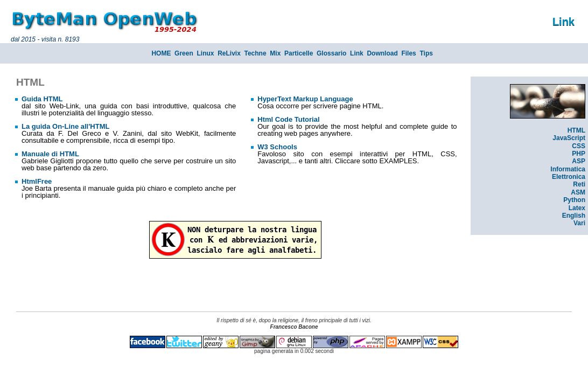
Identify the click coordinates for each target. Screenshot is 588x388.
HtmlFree (37, 181)
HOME (161, 53)
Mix (275, 53)
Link (357, 53)
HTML (576, 130)
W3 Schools (277, 147)
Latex (577, 208)
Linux (205, 53)
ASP (579, 161)
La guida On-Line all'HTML (65, 126)
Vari (579, 223)
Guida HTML (42, 99)
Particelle (299, 53)
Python (574, 200)
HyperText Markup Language (305, 99)
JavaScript (569, 138)
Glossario (331, 53)
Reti (579, 184)
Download (382, 53)
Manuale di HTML (50, 154)
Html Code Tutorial (288, 119)
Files (408, 53)
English (574, 216)
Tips (426, 53)
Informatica (568, 169)
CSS (579, 146)
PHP (579, 154)
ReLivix (229, 53)
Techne (255, 53)
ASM (578, 192)
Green (184, 53)
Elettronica (569, 177)
